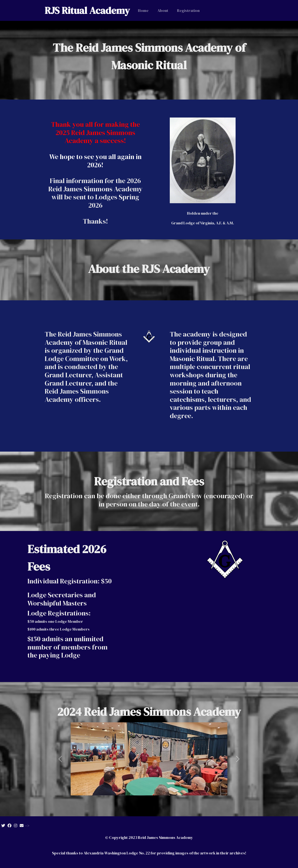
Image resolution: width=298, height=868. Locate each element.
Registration (188, 10)
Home (143, 10)
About (163, 10)
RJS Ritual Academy (87, 10)
